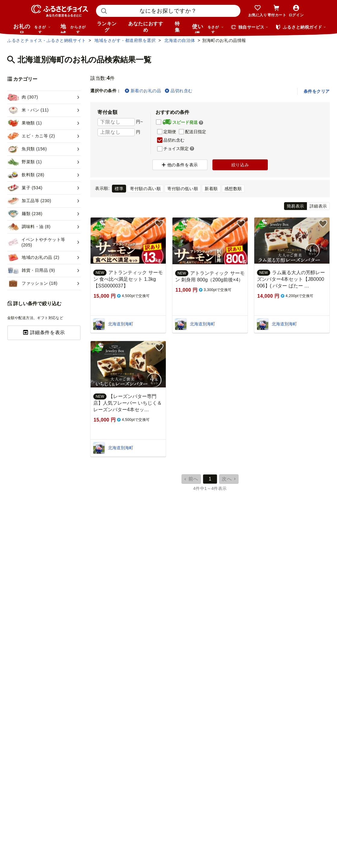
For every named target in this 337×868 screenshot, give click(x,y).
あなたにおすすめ (146, 27)
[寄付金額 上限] (116, 132)
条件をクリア (317, 91)
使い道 (208, 28)
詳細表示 (318, 206)
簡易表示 (295, 206)
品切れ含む (179, 91)
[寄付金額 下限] (116, 122)
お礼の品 (32, 28)
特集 (177, 27)
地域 (74, 28)
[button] (201, 123)
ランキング (107, 27)
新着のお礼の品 (143, 91)
